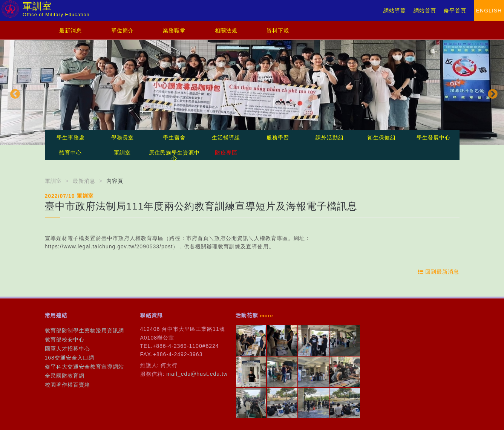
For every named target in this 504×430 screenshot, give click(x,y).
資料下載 (278, 31)
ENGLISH (489, 11)
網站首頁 (425, 11)
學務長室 (123, 138)
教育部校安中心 (65, 340)
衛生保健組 (382, 138)
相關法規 (226, 31)
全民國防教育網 (65, 376)
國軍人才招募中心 (67, 349)
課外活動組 (330, 138)
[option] (252, 93)
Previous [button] (13, 92)
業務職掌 (174, 31)
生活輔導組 (226, 138)
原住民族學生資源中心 (174, 155)
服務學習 (278, 138)
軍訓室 (122, 153)
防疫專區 (226, 153)
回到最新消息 (439, 272)
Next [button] (491, 92)
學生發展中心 (434, 138)
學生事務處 (71, 138)
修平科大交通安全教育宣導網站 (84, 367)
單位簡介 (123, 31)
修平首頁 (455, 11)
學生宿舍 (174, 138)
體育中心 (70, 153)
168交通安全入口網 (70, 358)
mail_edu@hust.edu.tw (197, 374)
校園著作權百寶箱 (67, 385)
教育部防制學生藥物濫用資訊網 (84, 331)
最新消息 (70, 31)
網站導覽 (395, 11)
